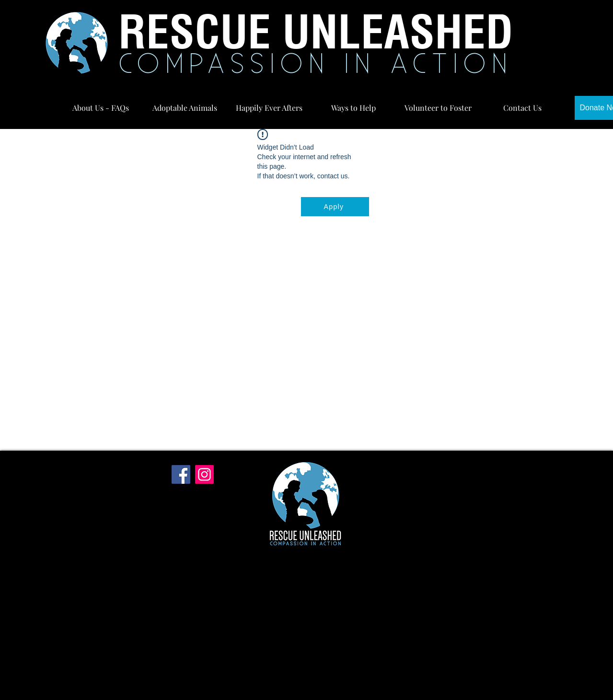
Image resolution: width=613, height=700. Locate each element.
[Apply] (335, 207)
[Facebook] (181, 474)
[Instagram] (204, 474)
